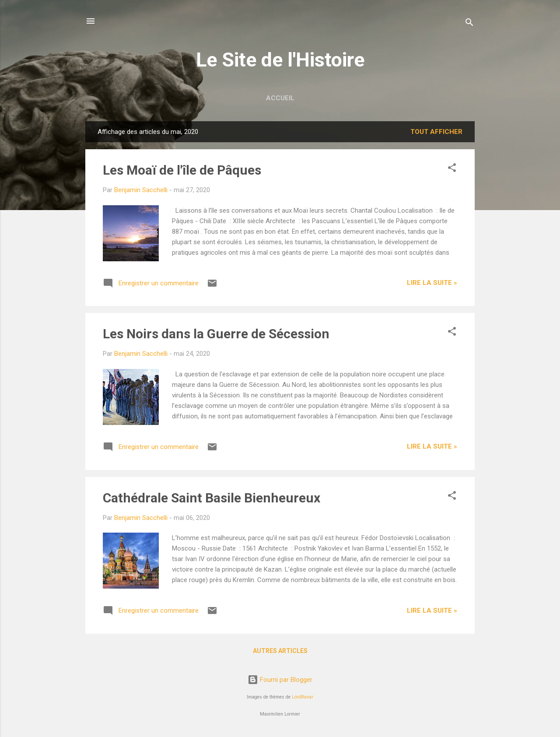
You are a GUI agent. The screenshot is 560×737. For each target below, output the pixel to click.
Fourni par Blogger (280, 680)
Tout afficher (436, 132)
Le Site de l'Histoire (280, 60)
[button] (452, 169)
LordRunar (303, 697)
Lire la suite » (432, 283)
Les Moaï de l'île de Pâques (182, 170)
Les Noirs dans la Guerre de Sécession (216, 334)
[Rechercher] (469, 24)
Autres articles (280, 651)
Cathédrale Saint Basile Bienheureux (212, 498)
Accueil (280, 98)
